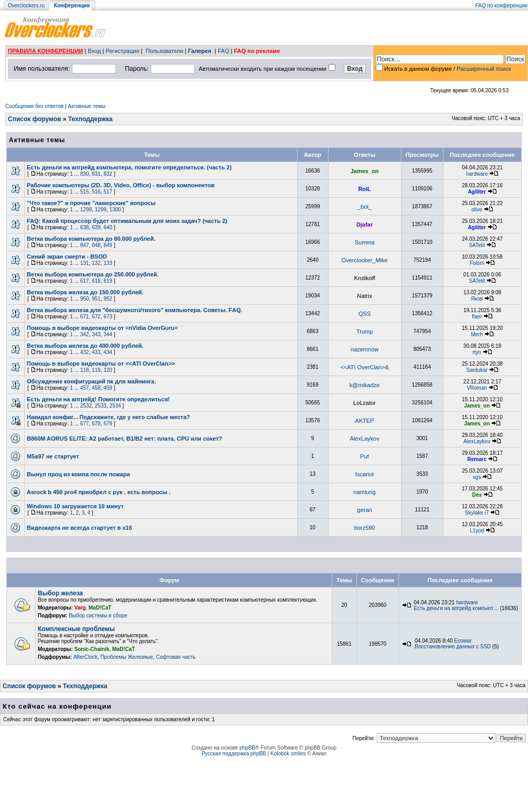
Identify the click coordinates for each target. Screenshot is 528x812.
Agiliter (477, 192)
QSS (365, 314)
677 (85, 424)
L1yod (477, 531)
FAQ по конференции (501, 6)
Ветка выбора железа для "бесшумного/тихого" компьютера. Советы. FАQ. (135, 310)
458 (96, 388)
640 (108, 227)
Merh (477, 334)
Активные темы (87, 106)
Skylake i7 (477, 513)
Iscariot (365, 474)
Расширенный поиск (484, 69)
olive (477, 210)
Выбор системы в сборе (98, 616)
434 (108, 352)
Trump (365, 332)
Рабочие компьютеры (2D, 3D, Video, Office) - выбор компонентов (121, 185)
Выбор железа (60, 593)
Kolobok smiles (288, 754)
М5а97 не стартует (53, 456)
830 (85, 174)
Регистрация (122, 51)
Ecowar (463, 641)
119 (96, 370)
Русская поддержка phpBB (234, 754)
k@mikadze (365, 385)
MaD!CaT (100, 608)
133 (108, 263)
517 (108, 192)
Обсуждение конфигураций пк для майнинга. (91, 381)
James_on (365, 171)
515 (85, 192)
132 (96, 263)
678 (96, 424)
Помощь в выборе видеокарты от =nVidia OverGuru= (102, 328)
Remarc (477, 459)
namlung (365, 492)
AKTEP (365, 421)
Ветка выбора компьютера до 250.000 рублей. (93, 274)
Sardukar (477, 370)
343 (96, 334)
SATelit (477, 245)
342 (85, 334)
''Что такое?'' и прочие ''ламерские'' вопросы (91, 203)
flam (477, 317)
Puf (365, 456)
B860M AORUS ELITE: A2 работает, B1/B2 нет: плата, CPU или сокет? (124, 439)
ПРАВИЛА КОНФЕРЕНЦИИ (45, 51)
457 (85, 388)
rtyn (477, 352)
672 (96, 317)
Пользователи (164, 51)
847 (85, 245)
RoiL (364, 189)
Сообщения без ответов (34, 106)
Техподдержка (91, 119)
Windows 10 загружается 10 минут (75, 506)
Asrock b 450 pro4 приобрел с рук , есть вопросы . (99, 492)
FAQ (224, 51)
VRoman (477, 388)
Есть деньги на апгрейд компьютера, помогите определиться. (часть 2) (129, 167)
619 (108, 281)
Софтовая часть (176, 657)
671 (85, 317)
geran (365, 510)
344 (108, 334)
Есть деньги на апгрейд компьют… (456, 608)
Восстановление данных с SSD (453, 647)
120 (108, 370)
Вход (94, 51)
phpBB (247, 748)
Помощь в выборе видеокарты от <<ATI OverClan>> (101, 364)
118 (85, 370)
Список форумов (34, 119)
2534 (115, 406)
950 (85, 299)
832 (108, 174)
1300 (115, 210)
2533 (101, 406)
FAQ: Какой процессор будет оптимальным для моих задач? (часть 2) (127, 221)
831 (96, 174)
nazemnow (365, 349)
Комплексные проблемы (76, 629)
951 (96, 299)
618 (96, 281)
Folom (477, 263)
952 (108, 299)
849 (108, 245)
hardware (477, 174)
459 (108, 388)
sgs (477, 477)
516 (96, 192)
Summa (365, 242)
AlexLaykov (364, 439)
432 (85, 352)
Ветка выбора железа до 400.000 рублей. (85, 346)
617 (85, 281)
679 (108, 424)
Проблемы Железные (126, 657)
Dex (477, 495)
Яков (477, 299)
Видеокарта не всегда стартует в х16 (80, 528)
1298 (86, 210)
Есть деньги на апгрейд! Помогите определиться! (98, 399)
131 (85, 263)
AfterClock (86, 657)
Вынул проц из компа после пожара (78, 474)
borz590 (365, 528)
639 (96, 227)
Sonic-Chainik (92, 649)
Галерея (199, 51)
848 (96, 245)
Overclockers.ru (26, 6)
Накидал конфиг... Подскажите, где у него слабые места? (108, 417)
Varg (80, 608)
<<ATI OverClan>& (364, 367)
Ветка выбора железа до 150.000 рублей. (85, 292)
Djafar (365, 225)
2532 (86, 406)
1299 (101, 210)
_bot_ (365, 207)
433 (96, 352)
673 (108, 317)
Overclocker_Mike (365, 260)
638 (85, 227)
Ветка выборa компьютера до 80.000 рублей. (91, 239)
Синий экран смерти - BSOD (67, 257)
